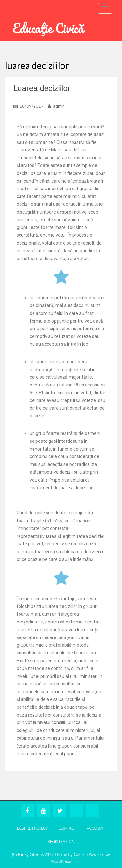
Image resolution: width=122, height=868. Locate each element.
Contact (67, 828)
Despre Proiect (32, 828)
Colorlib (81, 854)
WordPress (61, 861)
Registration (61, 841)
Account (96, 828)
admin (59, 106)
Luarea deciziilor (42, 88)
